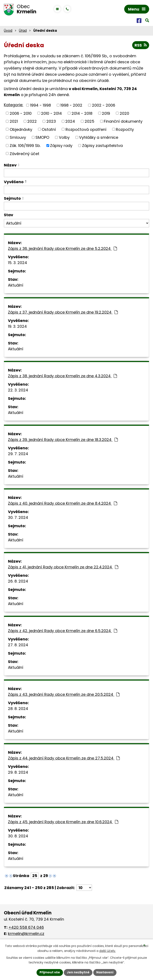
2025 (90, 121)
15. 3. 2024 (18, 263)
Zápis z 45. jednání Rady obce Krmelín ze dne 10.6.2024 (63, 822)
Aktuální (16, 285)
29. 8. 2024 (18, 772)
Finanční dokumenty (123, 121)
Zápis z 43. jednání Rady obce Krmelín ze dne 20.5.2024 (64, 694)
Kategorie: (14, 105)
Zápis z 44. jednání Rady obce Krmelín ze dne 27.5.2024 (64, 758)
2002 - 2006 (104, 105)
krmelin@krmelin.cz (26, 934)
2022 (32, 121)
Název (10, 165)
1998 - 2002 (71, 105)
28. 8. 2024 (18, 709)
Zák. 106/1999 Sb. (25, 146)
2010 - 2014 (51, 113)
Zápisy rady (61, 146)
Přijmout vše (50, 972)
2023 (51, 121)
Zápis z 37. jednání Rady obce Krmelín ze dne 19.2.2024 (63, 312)
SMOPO (42, 137)
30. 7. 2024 (18, 517)
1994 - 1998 (41, 105)
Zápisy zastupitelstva (102, 146)
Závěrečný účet (24, 153)
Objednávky (21, 129)
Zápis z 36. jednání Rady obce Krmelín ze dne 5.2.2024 (62, 248)
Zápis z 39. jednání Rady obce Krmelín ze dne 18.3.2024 (63, 440)
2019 (106, 113)
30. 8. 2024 (18, 836)
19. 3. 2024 (17, 326)
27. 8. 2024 (18, 645)
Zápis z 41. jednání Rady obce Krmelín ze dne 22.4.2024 (63, 567)
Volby (64, 137)
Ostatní (49, 129)
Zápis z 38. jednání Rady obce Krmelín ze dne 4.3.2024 (62, 376)
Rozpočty (125, 129)
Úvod (8, 31)
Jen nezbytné (78, 972)
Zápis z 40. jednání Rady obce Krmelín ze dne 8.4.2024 (63, 503)
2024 (70, 121)
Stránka (21, 876)
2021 (14, 121)
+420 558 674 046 (26, 927)
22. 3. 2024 (18, 390)
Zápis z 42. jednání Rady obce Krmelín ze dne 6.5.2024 (63, 631)
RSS (141, 45)
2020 (124, 113)
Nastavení (105, 972)
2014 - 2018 (82, 113)
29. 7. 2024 (18, 454)
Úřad (23, 31)
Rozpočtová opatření (86, 129)
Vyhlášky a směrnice (99, 137)
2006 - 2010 (21, 113)
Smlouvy (18, 137)
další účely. (108, 951)
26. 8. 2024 (18, 581)
